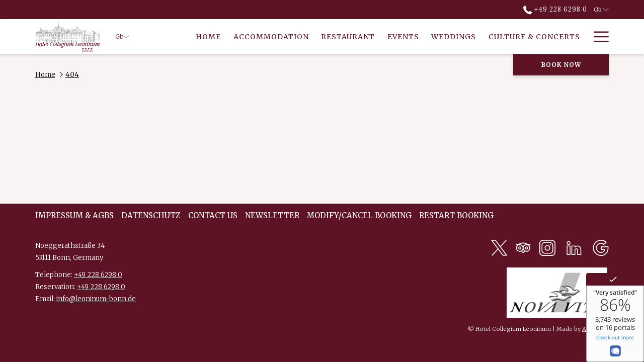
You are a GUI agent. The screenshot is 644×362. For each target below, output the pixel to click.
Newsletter (272, 215)
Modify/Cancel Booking (359, 215)
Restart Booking (456, 215)
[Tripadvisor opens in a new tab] (523, 247)
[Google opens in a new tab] (601, 247)
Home (45, 75)
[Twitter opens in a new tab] (499, 247)
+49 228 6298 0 (98, 275)
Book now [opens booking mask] (561, 65)
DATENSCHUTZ (151, 215)
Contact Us (213, 215)
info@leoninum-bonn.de (96, 299)
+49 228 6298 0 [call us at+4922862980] (555, 9)
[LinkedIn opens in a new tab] (574, 247)
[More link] (597, 36)
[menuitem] (209, 36)
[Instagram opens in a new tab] (547, 247)
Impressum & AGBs (74, 215)
